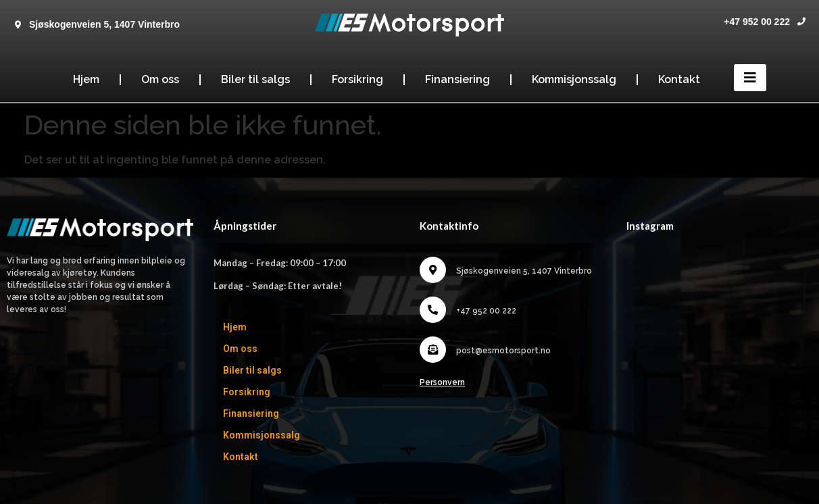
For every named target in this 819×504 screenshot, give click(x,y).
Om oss (160, 79)
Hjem (86, 79)
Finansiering (457, 79)
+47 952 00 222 (757, 22)
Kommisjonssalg (574, 79)
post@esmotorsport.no (503, 351)
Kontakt (679, 79)
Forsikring (357, 79)
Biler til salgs (255, 79)
